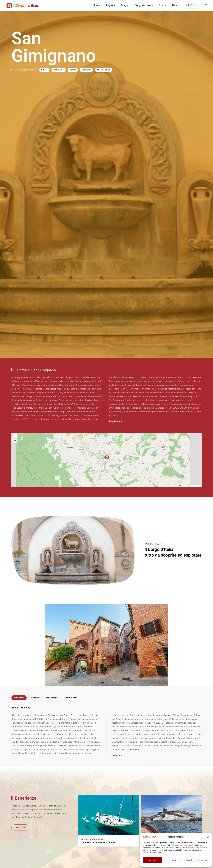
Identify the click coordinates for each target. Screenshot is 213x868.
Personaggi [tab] (52, 698)
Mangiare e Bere (104, 70)
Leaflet (183, 486)
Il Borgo (44, 70)
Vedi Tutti (20, 827)
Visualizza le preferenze (197, 860)
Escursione (97, 839)
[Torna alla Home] (22, 5)
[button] (208, 837)
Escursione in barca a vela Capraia (98, 842)
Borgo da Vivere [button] (144, 5)
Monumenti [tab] (19, 698)
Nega (173, 860)
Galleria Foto (59, 70)
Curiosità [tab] (35, 698)
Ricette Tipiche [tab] (71, 698)
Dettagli (73, 70)
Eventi (162, 5)
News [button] (175, 5)
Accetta (153, 860)
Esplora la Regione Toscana (24, 70)
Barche (85, 839)
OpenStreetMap (195, 486)
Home (96, 5)
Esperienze (86, 70)
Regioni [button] (111, 5)
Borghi (125, 5)
